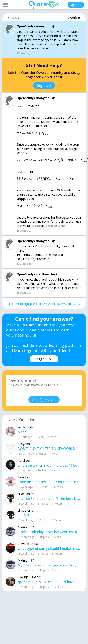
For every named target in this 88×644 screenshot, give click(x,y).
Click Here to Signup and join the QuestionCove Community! (44, 304)
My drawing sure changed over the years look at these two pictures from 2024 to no (49, 565)
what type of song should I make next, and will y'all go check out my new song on (49, 548)
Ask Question (44, 400)
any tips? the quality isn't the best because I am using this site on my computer (49, 499)
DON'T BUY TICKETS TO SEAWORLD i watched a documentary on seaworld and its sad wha (49, 449)
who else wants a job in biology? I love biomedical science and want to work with (49, 465)
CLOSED (24, 515)
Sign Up (76, 5)
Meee (22, 432)
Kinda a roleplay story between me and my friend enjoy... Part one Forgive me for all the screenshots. (49, 532)
